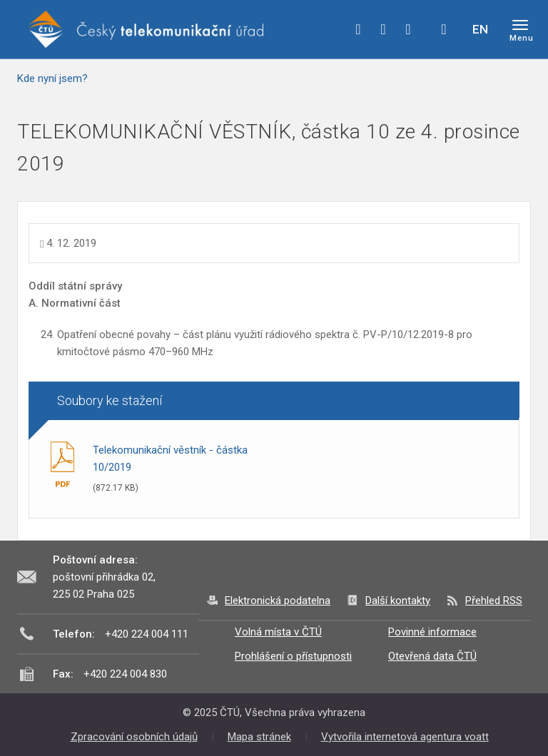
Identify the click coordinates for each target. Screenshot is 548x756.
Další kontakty (398, 601)
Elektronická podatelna (278, 601)
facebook (358, 29)
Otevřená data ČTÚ (432, 656)
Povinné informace (432, 632)
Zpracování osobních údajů (134, 737)
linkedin (408, 29)
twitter (383, 29)
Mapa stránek (259, 737)
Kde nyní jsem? (52, 78)
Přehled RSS (494, 601)
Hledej (444, 29)
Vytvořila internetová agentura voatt (405, 737)
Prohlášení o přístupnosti (293, 656)
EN (480, 29)
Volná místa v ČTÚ (278, 632)
